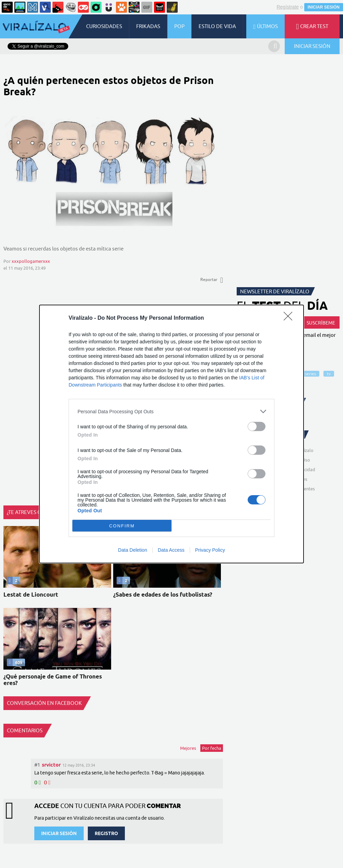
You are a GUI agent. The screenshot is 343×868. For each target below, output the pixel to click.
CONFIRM (122, 526)
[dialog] (171, 434)
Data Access (171, 550)
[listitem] (171, 411)
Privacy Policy (210, 550)
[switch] (257, 426)
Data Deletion (133, 550)
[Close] (290, 318)
